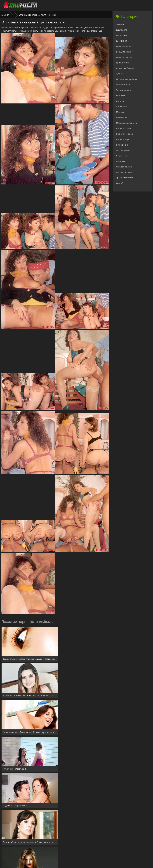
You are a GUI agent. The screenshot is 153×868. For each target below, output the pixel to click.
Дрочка (120, 74)
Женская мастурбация (127, 79)
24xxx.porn (70, 851)
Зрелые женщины (125, 90)
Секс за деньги (123, 150)
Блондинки (121, 41)
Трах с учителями (124, 178)
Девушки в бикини (125, 68)
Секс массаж (122, 156)
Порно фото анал (124, 134)
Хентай (120, 183)
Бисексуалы (122, 35)
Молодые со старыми (126, 123)
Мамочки (121, 112)
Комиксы (120, 96)
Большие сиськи (124, 52)
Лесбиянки (121, 106)
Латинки (120, 101)
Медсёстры (121, 117)
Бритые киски (123, 63)
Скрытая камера (124, 167)
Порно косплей (123, 128)
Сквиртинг (121, 161)
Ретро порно (122, 145)
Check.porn (83, 851)
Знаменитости (123, 85)
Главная (5, 15)
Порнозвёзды (123, 139)
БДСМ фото (122, 30)
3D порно (121, 24)
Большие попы (123, 46)
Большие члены (124, 57)
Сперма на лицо (124, 172)
